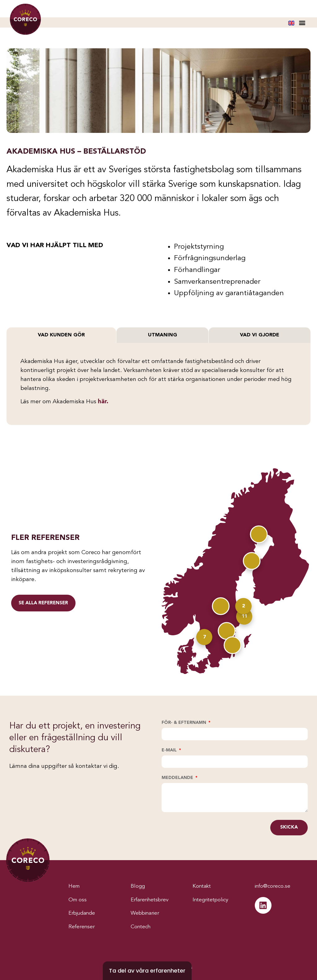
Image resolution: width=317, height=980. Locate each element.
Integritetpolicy (212, 900)
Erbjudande (83, 913)
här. (103, 402)
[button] (302, 22)
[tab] (61, 335)
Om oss (78, 900)
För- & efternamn (185, 723)
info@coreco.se (275, 886)
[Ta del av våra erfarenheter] (147, 971)
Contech (142, 927)
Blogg (138, 886)
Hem (74, 886)
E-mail (170, 750)
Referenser (82, 927)
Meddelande (178, 778)
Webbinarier (147, 913)
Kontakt (203, 886)
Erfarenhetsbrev (152, 900)
